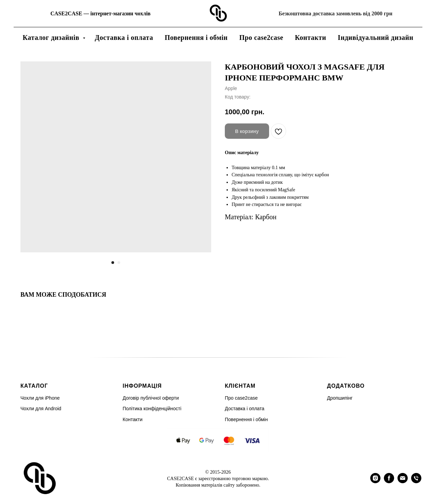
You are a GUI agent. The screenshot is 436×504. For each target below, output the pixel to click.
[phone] (416, 481)
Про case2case (261, 38)
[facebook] (389, 481)
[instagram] (375, 481)
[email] (403, 481)
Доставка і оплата (124, 38)
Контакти (311, 38)
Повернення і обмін (196, 38)
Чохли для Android (41, 409)
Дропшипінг (340, 398)
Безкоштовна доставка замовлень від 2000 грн (336, 13)
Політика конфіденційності (152, 409)
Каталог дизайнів (52, 38)
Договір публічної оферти (151, 398)
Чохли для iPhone (40, 398)
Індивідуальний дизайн (376, 38)
